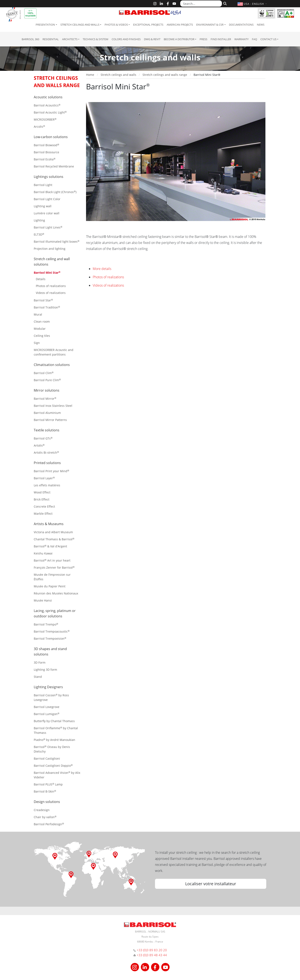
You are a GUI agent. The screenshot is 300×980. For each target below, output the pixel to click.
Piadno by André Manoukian (54, 740)
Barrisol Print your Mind (51, 471)
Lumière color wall (47, 213)
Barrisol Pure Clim (47, 380)
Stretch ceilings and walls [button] (80, 25)
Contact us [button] (268, 39)
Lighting (39, 220)
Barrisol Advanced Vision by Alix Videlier (57, 775)
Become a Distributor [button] (179, 39)
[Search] (224, 3)
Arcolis (39, 127)
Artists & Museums (49, 524)
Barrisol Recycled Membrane (54, 166)
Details (41, 279)
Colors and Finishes (126, 39)
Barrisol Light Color (47, 199)
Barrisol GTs (43, 438)
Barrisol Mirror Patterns (50, 420)
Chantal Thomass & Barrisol (54, 539)
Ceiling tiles (42, 336)
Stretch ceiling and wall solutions (52, 262)
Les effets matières (47, 485)
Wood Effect (42, 492)
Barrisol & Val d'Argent (50, 546)
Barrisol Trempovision (50, 639)
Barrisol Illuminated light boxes (57, 242)
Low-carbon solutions (51, 137)
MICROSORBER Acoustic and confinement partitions (54, 352)
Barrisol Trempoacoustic (52, 631)
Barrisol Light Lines (48, 227)
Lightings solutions (49, 177)
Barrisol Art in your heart (52, 560)
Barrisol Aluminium (47, 413)
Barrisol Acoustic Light (50, 112)
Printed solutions (47, 463)
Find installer (221, 39)
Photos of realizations (51, 286)
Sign (37, 343)
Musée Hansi (43, 600)
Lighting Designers (48, 687)
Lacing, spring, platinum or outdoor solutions (55, 613)
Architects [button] (70, 39)
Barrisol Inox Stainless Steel (53, 406)
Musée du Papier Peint (50, 586)
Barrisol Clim (44, 373)
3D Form (40, 662)
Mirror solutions (47, 390)
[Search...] (201, 4)
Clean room (42, 321)
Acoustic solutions (48, 97)
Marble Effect (43, 514)
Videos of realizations (51, 293)
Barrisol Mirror (45, 399)
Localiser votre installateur (211, 884)
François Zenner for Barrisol (54, 567)
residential (51, 39)
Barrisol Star (43, 300)
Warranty (241, 39)
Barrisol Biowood (46, 145)
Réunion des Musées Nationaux (56, 593)
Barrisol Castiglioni (47, 758)
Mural (38, 314)
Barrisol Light (43, 185)
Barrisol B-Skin (45, 791)
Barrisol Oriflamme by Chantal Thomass (56, 730)
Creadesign (42, 810)
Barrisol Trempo (46, 624)
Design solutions (47, 802)
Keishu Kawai (43, 553)
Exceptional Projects (148, 25)
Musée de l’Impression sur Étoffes (52, 577)
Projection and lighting (50, 249)
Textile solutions (47, 430)
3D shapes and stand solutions (50, 652)
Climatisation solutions (52, 365)
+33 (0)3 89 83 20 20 (152, 950)
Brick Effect (42, 499)
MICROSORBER (45, 119)
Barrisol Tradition (47, 307)
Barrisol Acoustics (47, 105)
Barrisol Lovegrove (47, 707)
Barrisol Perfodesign (49, 824)
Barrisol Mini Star (47, 273)
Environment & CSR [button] (210, 25)
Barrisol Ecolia (45, 159)
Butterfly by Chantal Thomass (54, 721)
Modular (40, 329)
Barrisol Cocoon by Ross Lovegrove (51, 697)
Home (90, 75)
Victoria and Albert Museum (53, 532)
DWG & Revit (152, 39)
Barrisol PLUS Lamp (48, 784)
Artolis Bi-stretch (46, 453)
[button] (253, 4)
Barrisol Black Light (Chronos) (55, 192)
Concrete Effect (44, 506)
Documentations (241, 25)
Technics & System (96, 39)
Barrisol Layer (44, 478)
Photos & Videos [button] (116, 25)
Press (203, 39)
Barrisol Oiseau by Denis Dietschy (52, 749)
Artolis (39, 445)
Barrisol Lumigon (47, 714)
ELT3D (39, 234)
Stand (38, 677)
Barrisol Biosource (46, 152)
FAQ (254, 39)
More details (102, 269)
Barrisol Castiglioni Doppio (53, 766)
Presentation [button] (45, 25)
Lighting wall (43, 206)
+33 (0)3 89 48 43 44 (152, 955)
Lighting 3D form (45, 670)
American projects (180, 25)
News (261, 25)
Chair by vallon (45, 817)
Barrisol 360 (30, 39)
